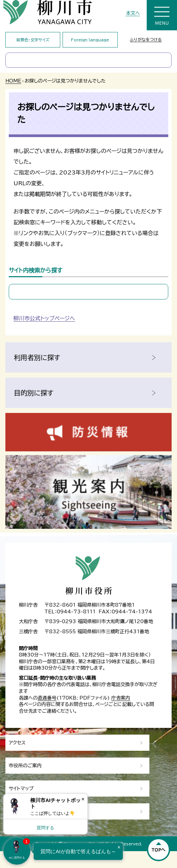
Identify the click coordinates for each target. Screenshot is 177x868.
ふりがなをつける (146, 39)
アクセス (17, 743)
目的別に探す (34, 393)
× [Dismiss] (83, 799)
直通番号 (47, 698)
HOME (13, 81)
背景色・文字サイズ (33, 40)
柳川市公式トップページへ (44, 318)
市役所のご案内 (25, 766)
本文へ (133, 13)
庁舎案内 (121, 698)
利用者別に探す (37, 357)
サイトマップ (21, 789)
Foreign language (90, 40)
